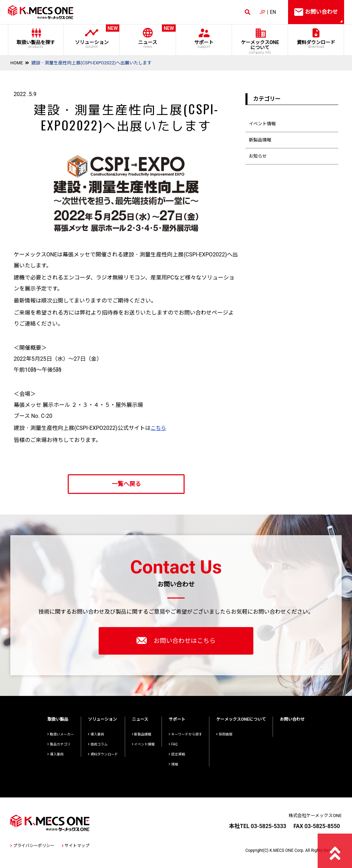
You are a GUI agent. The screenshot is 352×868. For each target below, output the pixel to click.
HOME (17, 63)
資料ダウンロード (316, 44)
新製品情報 (260, 140)
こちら (159, 428)
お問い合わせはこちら (176, 641)
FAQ (173, 744)
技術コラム (98, 744)
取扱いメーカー (61, 734)
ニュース (148, 37)
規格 (173, 764)
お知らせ (258, 156)
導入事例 (56, 754)
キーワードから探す (185, 734)
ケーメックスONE (260, 47)
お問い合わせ (292, 719)
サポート (204, 44)
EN (273, 12)
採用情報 (224, 734)
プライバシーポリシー (32, 846)
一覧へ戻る (126, 484)
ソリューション (92, 37)
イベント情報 (262, 124)
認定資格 (177, 754)
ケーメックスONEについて (241, 719)
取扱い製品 (58, 719)
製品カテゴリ (59, 744)
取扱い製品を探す (36, 44)
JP (262, 12)
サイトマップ (76, 846)
